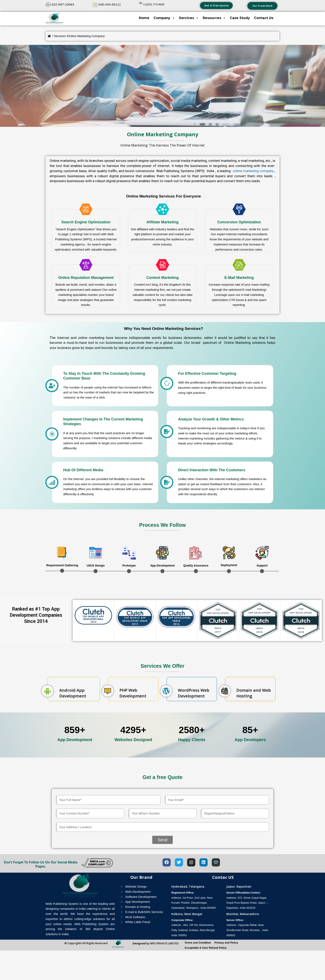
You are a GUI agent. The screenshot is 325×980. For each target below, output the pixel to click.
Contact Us (264, 18)
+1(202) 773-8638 (154, 4)
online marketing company (253, 171)
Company (164, 18)
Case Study (240, 18)
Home (144, 18)
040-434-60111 (110, 4)
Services (189, 18)
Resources (214, 18)
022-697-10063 (63, 4)
